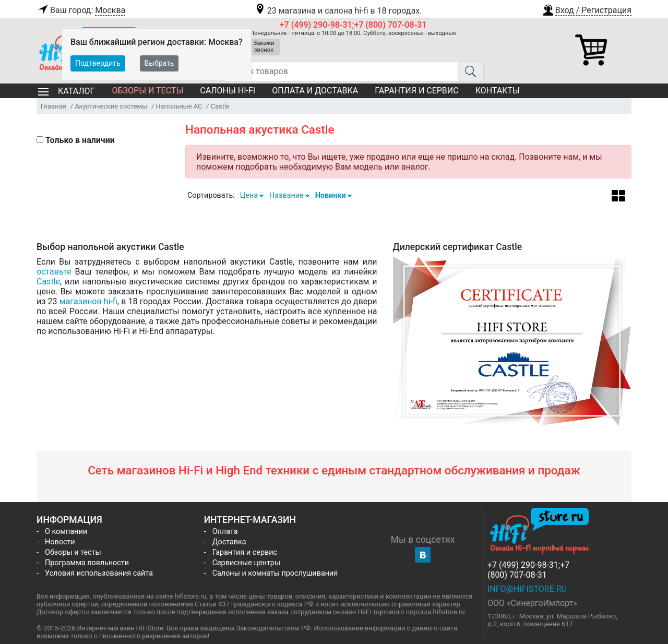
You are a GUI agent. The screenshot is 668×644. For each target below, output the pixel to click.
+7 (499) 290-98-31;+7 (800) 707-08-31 (353, 25)
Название (287, 195)
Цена (249, 195)
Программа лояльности (87, 563)
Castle (48, 282)
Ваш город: (81, 10)
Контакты (498, 91)
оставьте (54, 272)
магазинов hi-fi (88, 301)
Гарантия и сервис (416, 91)
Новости (60, 542)
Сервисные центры (246, 563)
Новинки (331, 195)
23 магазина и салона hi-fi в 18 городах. (338, 11)
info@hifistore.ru (527, 589)
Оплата (225, 532)
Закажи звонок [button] (264, 46)
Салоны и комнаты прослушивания (275, 573)
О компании (66, 532)
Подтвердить (98, 63)
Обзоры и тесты (147, 91)
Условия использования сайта (99, 573)
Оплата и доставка (315, 91)
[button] (587, 9)
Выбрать (159, 63)
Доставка (229, 542)
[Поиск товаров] (341, 71)
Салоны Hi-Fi (228, 91)
